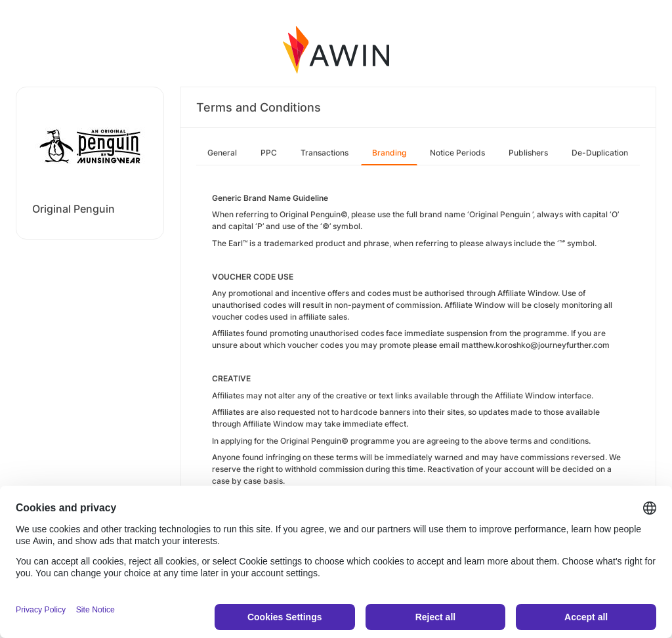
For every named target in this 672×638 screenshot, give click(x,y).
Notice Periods (457, 153)
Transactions (325, 153)
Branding (389, 153)
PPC (269, 153)
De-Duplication (600, 153)
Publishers (528, 153)
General (222, 153)
